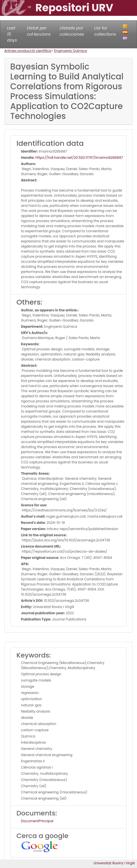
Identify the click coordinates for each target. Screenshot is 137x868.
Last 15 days (12, 34)
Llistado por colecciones (72, 31)
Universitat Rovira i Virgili (114, 863)
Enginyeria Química (70, 51)
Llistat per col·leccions (39, 31)
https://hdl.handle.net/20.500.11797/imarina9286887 (79, 158)
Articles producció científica (28, 51)
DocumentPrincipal (37, 821)
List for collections (105, 31)
